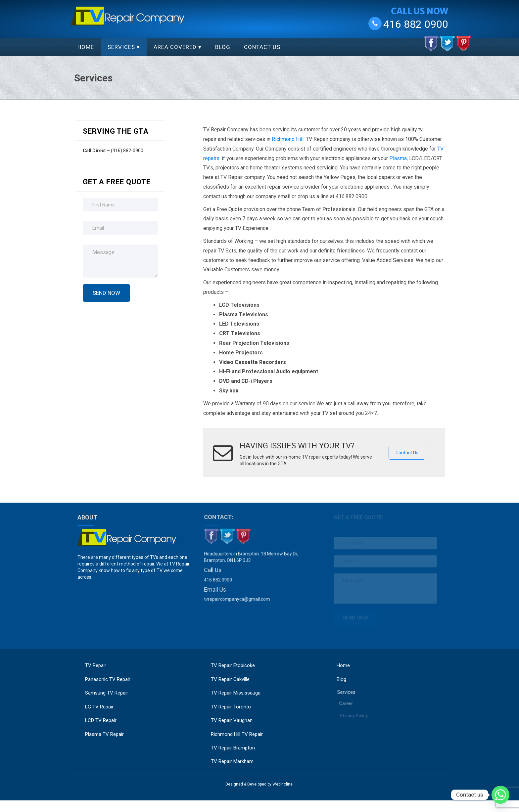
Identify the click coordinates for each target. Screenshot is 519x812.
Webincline (283, 784)
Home (86, 47)
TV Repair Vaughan (232, 720)
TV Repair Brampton (233, 748)
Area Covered (175, 47)
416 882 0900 (416, 24)
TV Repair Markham (232, 761)
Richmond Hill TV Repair (237, 734)
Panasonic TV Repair (108, 679)
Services (121, 47)
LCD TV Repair (101, 720)
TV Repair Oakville (230, 679)
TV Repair (96, 665)
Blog (223, 47)
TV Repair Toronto (231, 707)
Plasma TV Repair (104, 734)
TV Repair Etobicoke (233, 665)
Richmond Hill (288, 139)
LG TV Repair (99, 707)
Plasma (398, 158)
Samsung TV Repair (107, 693)
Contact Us (262, 47)
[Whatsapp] (500, 795)
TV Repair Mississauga (236, 693)
